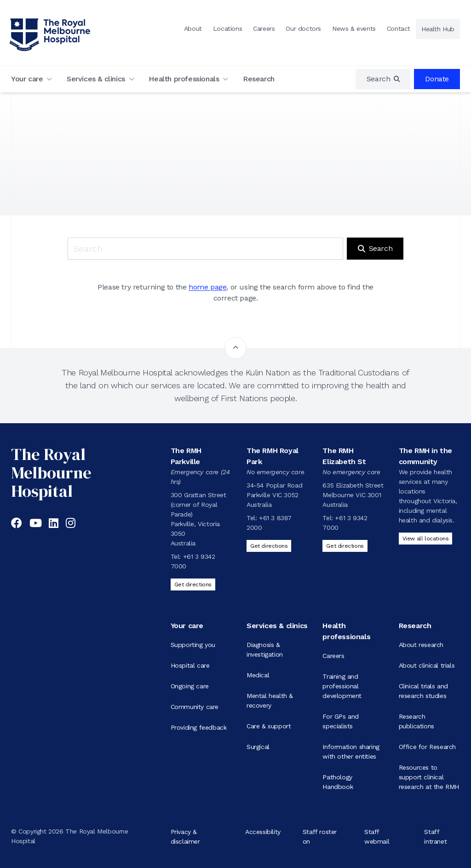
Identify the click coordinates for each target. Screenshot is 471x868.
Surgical (258, 747)
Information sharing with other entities (351, 752)
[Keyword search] (205, 249)
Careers (264, 28)
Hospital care (190, 665)
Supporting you (193, 645)
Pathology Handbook (338, 782)
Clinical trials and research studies (423, 691)
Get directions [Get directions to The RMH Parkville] (193, 584)
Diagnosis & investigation (265, 650)
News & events (354, 28)
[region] (383, 79)
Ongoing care (190, 686)
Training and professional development (342, 686)
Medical (258, 675)
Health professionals (184, 79)
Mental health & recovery (270, 701)
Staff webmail (377, 836)
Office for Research (427, 747)
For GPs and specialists (341, 721)
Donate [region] (437, 79)
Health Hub (438, 29)
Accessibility (263, 831)
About (193, 28)
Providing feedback (199, 727)
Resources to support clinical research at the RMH (429, 777)
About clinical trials (427, 665)
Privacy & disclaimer (185, 836)
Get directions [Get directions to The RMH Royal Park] (269, 546)
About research (421, 645)
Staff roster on (320, 836)
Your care (27, 79)
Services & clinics (96, 79)
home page (207, 287)
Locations (227, 28)
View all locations (426, 539)
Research (259, 79)
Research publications (416, 721)
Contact (399, 28)
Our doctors (303, 28)
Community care (195, 707)
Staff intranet (435, 836)
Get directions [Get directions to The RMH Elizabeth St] (345, 546)
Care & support (269, 726)
